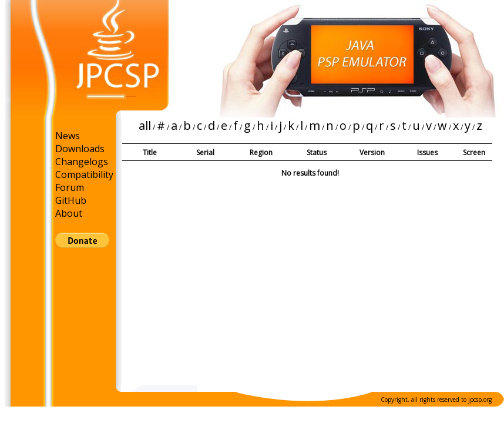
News (68, 136)
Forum (70, 187)
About (69, 213)
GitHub (71, 200)
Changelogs (82, 162)
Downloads (80, 149)
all (145, 125)
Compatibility (84, 174)
